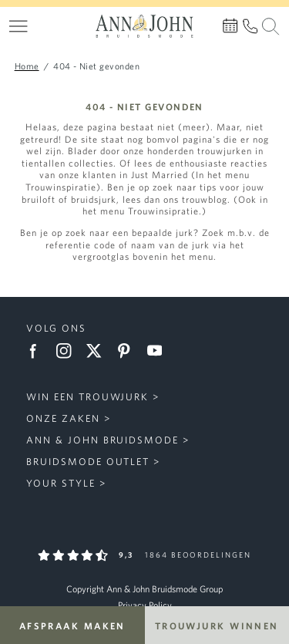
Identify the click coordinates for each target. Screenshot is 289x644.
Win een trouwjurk (87, 397)
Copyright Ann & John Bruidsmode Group (144, 589)
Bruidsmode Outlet (88, 462)
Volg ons (56, 328)
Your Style (61, 483)
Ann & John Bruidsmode (102, 440)
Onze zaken (63, 418)
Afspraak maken (72, 625)
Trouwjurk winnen (217, 625)
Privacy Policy (145, 605)
